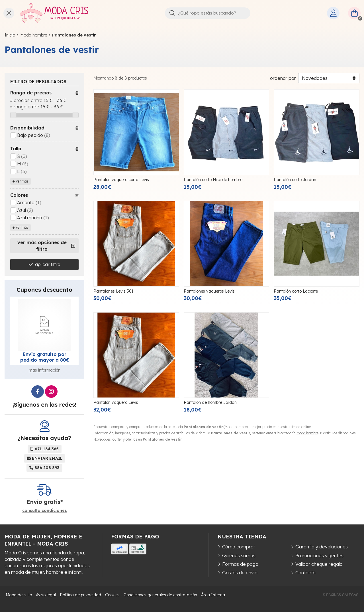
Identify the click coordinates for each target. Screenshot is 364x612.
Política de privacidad (80, 595)
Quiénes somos (239, 556)
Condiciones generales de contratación (160, 595)
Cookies (112, 595)
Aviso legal (46, 595)
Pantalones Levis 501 (113, 291)
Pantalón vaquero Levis (116, 402)
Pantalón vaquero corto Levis (121, 180)
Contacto (305, 573)
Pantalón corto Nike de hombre (213, 180)
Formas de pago (240, 564)
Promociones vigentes (319, 556)
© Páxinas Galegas (341, 595)
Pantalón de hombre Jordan (210, 402)
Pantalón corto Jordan (295, 180)
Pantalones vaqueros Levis (209, 291)
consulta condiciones (45, 511)
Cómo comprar (239, 547)
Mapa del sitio (19, 595)
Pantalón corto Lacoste (296, 291)
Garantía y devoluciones (322, 547)
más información (45, 370)
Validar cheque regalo (319, 564)
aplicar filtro (48, 264)
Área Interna (213, 595)
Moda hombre (307, 433)
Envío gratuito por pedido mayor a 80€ (45, 357)
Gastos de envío (240, 573)
